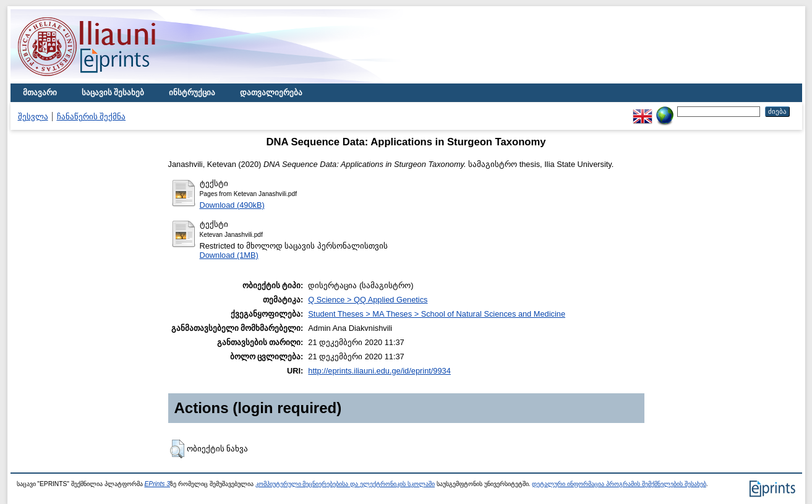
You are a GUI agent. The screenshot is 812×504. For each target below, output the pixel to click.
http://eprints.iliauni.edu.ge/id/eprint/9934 (379, 371)
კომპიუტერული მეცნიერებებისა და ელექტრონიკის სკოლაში (345, 484)
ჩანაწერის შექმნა (92, 117)
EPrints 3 (158, 484)
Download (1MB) (229, 255)
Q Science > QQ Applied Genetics (368, 300)
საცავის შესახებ (113, 92)
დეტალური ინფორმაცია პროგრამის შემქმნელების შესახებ (619, 484)
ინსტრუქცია (192, 92)
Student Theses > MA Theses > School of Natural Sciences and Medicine (437, 314)
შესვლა (33, 117)
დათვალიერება (271, 92)
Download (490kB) (232, 205)
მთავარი (40, 92)
